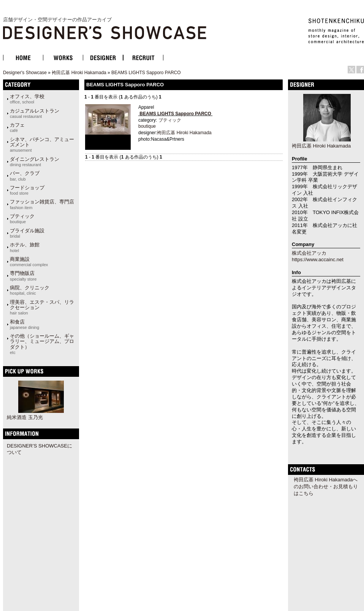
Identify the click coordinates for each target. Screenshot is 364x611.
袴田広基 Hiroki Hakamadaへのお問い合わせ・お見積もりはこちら (326, 486)
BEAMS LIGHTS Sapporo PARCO (146, 73)
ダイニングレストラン (35, 162)
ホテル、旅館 (25, 247)
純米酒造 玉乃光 (25, 417)
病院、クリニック (30, 290)
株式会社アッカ (309, 253)
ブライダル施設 (27, 233)
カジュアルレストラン (35, 113)
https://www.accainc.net (318, 259)
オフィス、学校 (27, 99)
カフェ (17, 127)
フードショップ (27, 190)
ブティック (22, 219)
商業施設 (29, 262)
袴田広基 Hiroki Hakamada (79, 73)
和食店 (25, 324)
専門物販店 (23, 276)
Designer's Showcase (25, 73)
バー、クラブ (25, 176)
